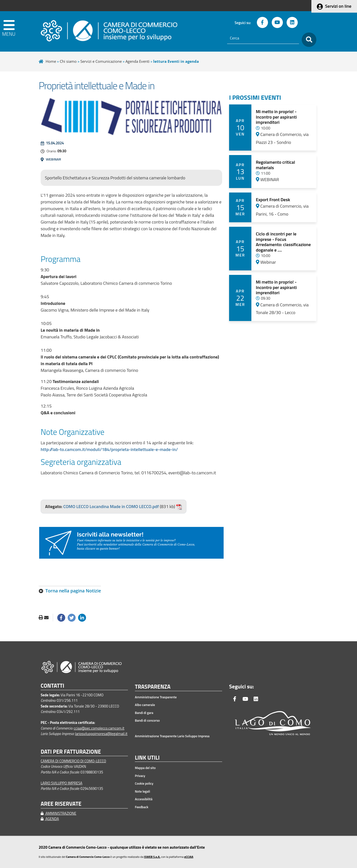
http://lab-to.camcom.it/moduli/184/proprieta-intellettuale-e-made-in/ (109, 449)
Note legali (142, 791)
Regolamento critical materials (275, 165)
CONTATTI (52, 686)
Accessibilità (144, 799)
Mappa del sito (145, 768)
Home (51, 61)
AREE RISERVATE (61, 804)
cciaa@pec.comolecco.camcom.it (99, 728)
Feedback (142, 807)
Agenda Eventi (137, 61)
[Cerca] (263, 38)
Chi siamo (68, 61)
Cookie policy (144, 783)
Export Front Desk (273, 200)
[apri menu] (18, 31)
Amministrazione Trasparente (156, 697)
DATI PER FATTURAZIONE (71, 752)
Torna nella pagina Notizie (73, 591)
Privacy (140, 776)
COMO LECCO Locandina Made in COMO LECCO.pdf (111, 506)
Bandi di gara (144, 713)
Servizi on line (338, 6)
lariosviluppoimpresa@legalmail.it (101, 734)
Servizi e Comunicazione (101, 61)
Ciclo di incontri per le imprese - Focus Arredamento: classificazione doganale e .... (283, 242)
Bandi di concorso (147, 720)
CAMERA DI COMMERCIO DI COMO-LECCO (73, 761)
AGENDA (50, 819)
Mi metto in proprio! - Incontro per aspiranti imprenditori (276, 117)
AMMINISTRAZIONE (59, 813)
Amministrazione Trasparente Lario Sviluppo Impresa (172, 736)
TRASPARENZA (153, 687)
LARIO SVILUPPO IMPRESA (61, 783)
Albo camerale (145, 705)
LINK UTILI (147, 758)
